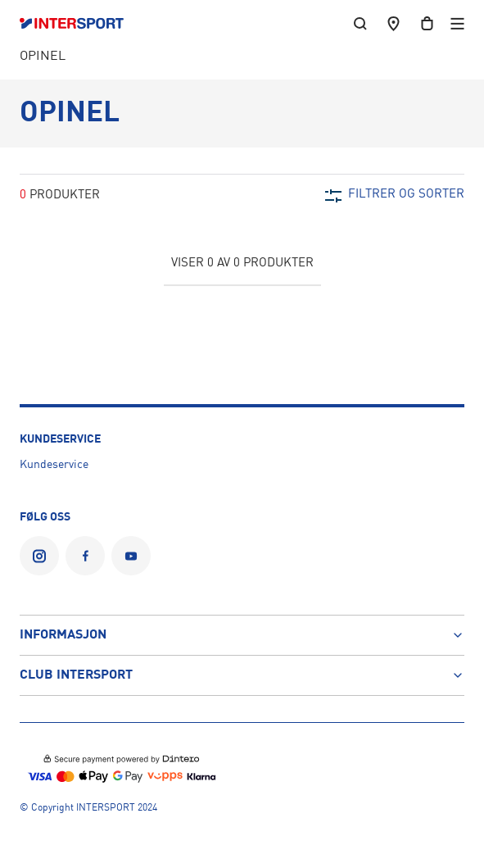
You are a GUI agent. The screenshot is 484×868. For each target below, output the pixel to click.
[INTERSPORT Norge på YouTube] (131, 556)
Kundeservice (54, 465)
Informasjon (242, 635)
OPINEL (43, 57)
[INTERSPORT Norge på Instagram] (39, 556)
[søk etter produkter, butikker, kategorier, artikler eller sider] (360, 23)
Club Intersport (242, 675)
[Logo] (80, 24)
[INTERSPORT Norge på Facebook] (85, 556)
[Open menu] (457, 23)
